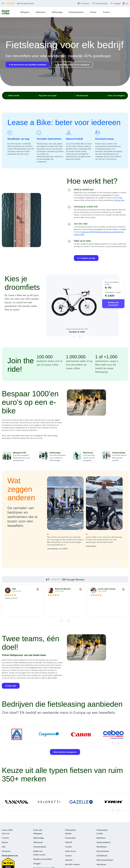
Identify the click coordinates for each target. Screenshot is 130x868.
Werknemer (41, 12)
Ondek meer (11, 686)
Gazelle (68, 833)
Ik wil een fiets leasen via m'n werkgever (72, 65)
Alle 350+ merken (72, 864)
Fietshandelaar (40, 847)
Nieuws (5, 842)
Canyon (68, 855)
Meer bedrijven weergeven (65, 752)
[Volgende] (80, 336)
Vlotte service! (11, 598)
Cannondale (70, 838)
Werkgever (25, 12)
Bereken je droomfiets (43, 859)
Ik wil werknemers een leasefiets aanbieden (28, 65)
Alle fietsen (101, 864)
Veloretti (69, 860)
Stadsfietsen (102, 855)
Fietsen (93, 12)
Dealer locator (40, 855)
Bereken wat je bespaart (113, 304)
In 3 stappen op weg (86, 258)
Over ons (6, 833)
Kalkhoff (69, 842)
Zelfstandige (57, 12)
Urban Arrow (70, 851)
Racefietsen (102, 847)
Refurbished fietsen (105, 860)
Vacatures (6, 851)
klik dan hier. (119, 200)
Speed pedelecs (104, 842)
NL (125, 3)
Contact (106, 12)
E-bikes (100, 833)
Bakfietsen (101, 838)
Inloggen (37, 863)
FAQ (4, 847)
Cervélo (68, 847)
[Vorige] (74, 336)
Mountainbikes (103, 851)
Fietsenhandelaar (76, 12)
